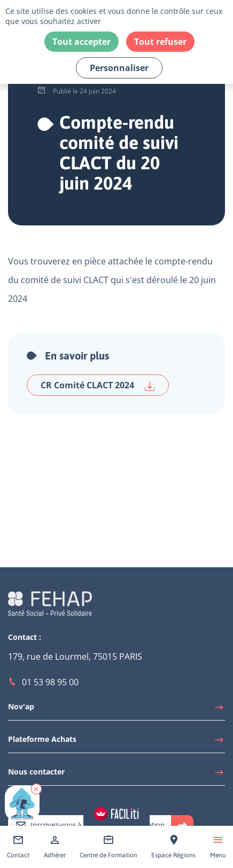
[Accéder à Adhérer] (55, 847)
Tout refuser (160, 42)
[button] (36, 789)
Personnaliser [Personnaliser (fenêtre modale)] (119, 68)
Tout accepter (81, 42)
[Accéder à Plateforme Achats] (116, 742)
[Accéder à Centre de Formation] (108, 847)
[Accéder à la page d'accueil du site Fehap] (50, 603)
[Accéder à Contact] (18, 847)
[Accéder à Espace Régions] (173, 847)
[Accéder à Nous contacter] (116, 775)
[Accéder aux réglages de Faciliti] (116, 814)
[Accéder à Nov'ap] (116, 709)
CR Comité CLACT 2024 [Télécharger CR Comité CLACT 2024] (98, 385)
